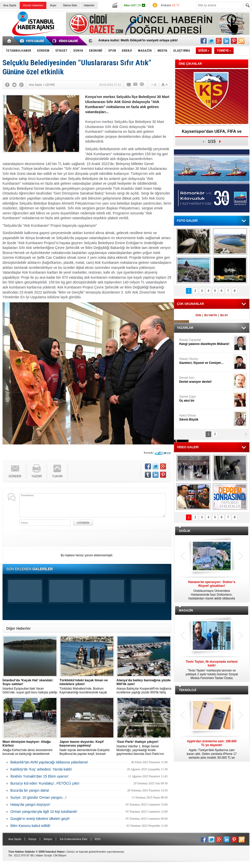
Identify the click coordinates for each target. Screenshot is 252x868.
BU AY (224, 315)
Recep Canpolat (206, 342)
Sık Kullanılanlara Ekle (74, 839)
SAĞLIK (185, 531)
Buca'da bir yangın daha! (30, 790)
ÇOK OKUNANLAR (190, 304)
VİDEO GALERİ (188, 447)
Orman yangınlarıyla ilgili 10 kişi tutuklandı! (44, 812)
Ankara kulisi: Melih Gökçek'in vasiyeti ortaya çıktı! (138, 41)
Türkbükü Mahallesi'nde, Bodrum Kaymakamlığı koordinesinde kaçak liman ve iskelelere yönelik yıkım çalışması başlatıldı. (87, 686)
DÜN (198, 315)
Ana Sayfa (10, 5)
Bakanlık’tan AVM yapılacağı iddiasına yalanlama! (49, 762)
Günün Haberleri (33, 5)
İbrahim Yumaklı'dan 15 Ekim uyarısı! (39, 776)
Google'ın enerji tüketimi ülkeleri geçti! (40, 819)
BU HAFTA (211, 315)
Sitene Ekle (70, 5)
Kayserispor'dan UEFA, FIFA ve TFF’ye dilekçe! (212, 133)
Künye (32, 839)
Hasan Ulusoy (206, 361)
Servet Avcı (206, 380)
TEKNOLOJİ (188, 690)
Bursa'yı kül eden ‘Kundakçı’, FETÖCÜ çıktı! (45, 783)
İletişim (48, 839)
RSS (98, 839)
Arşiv (53, 5)
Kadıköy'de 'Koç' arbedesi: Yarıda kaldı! (41, 769)
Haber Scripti (44, 855)
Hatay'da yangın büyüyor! (30, 805)
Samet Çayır (206, 399)
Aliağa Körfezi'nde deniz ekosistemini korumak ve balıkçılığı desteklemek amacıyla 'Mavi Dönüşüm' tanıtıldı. (30, 748)
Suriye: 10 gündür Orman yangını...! (38, 797)
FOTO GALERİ (187, 221)
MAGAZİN (186, 610)
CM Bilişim (60, 855)
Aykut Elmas (206, 418)
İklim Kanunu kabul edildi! (30, 826)
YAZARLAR (185, 328)
